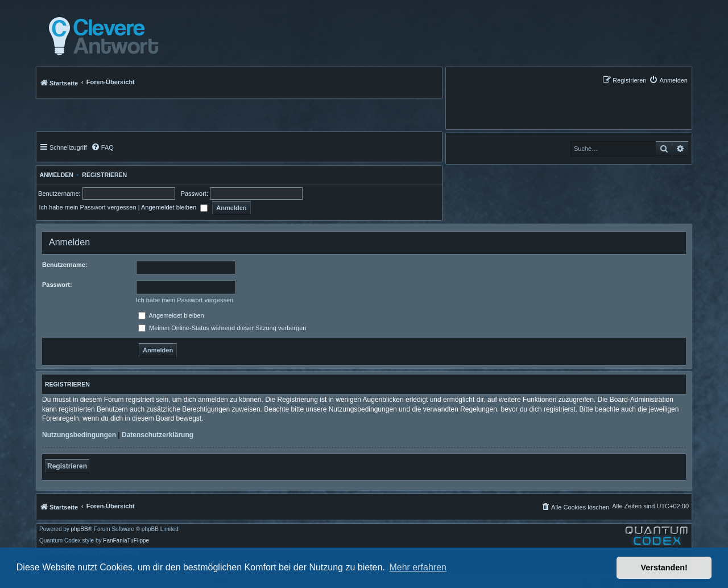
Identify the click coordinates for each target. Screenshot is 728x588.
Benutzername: (65, 265)
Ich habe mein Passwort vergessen (87, 207)
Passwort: (57, 285)
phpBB (80, 529)
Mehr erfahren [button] (418, 567)
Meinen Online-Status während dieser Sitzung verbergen (222, 328)
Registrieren (104, 175)
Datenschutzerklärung (158, 435)
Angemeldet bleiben (174, 207)
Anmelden (55, 175)
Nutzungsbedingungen (79, 435)
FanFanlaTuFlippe (126, 541)
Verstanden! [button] (664, 568)
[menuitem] (668, 80)
